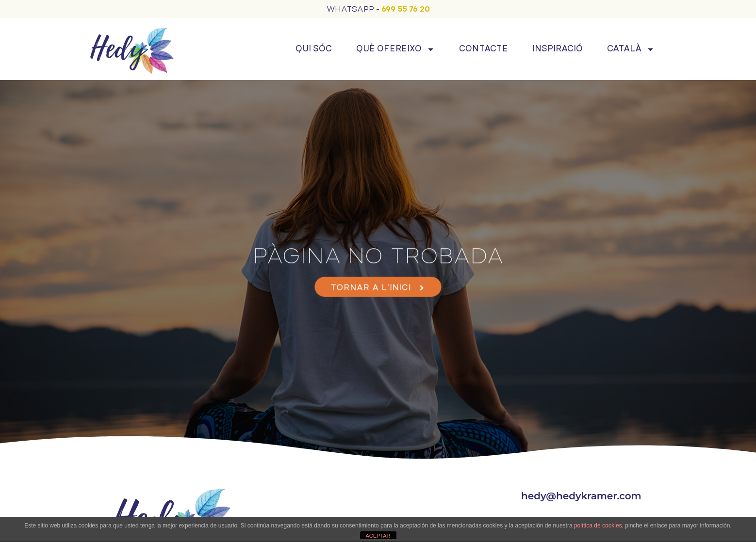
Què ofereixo (395, 49)
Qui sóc (314, 49)
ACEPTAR (378, 536)
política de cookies (598, 526)
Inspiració (558, 49)
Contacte (484, 49)
